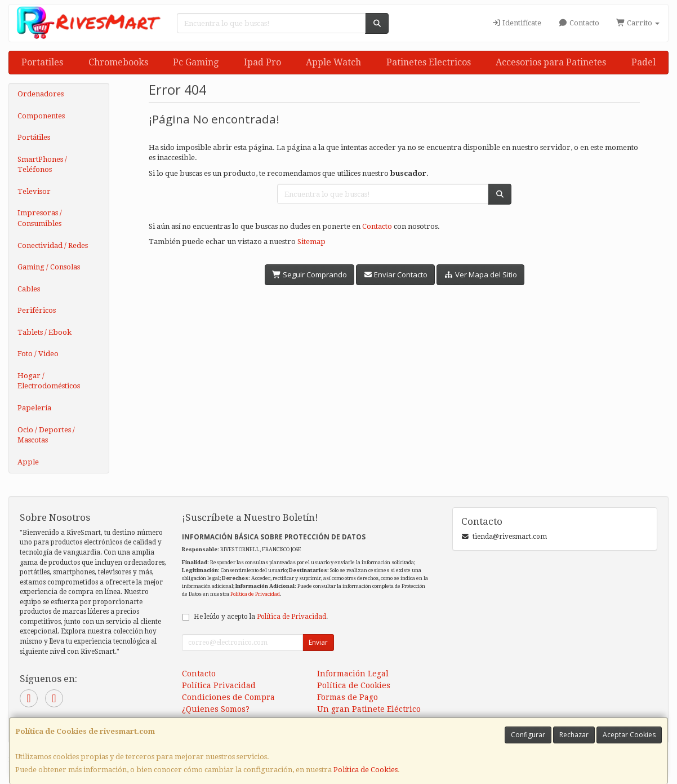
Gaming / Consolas (49, 267)
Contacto (578, 23)
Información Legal (353, 674)
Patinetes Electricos (429, 62)
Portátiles (34, 137)
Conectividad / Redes (53, 245)
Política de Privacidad (255, 594)
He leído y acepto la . (261, 617)
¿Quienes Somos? (216, 709)
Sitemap (311, 242)
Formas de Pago (348, 697)
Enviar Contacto (395, 274)
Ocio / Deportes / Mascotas (46, 435)
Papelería (34, 408)
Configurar (528, 735)
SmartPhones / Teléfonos (42, 165)
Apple (28, 462)
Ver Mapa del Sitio (480, 274)
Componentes (41, 116)
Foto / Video (38, 354)
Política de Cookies (366, 770)
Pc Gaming (196, 62)
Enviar (318, 642)
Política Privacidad (219, 685)
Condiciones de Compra (228, 697)
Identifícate (516, 23)
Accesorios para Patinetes (551, 62)
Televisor (34, 191)
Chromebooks (118, 62)
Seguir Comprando (309, 274)
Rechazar (574, 735)
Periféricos (37, 310)
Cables (29, 289)
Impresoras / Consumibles (40, 218)
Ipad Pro (262, 62)
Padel (643, 62)
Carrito (638, 23)
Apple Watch (333, 62)
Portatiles (42, 62)
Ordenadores (41, 94)
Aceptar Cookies (629, 735)
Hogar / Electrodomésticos (49, 381)
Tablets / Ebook (44, 332)
